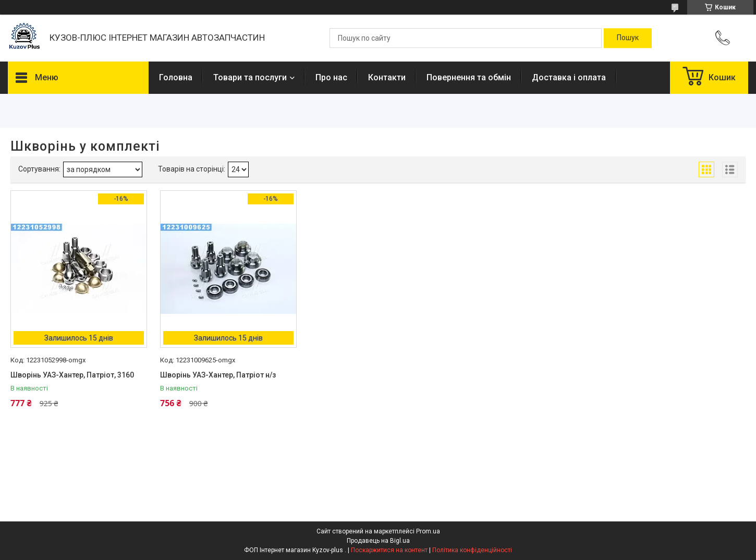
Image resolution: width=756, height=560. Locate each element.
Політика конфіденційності (472, 550)
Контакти (387, 77)
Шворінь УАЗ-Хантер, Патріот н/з (218, 375)
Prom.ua (428, 531)
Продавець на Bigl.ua (378, 541)
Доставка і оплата (569, 77)
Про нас (331, 77)
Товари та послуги (250, 77)
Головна (176, 77)
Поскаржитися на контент (389, 550)
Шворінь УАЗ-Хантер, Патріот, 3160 (72, 375)
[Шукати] (628, 38)
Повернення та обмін (469, 77)
